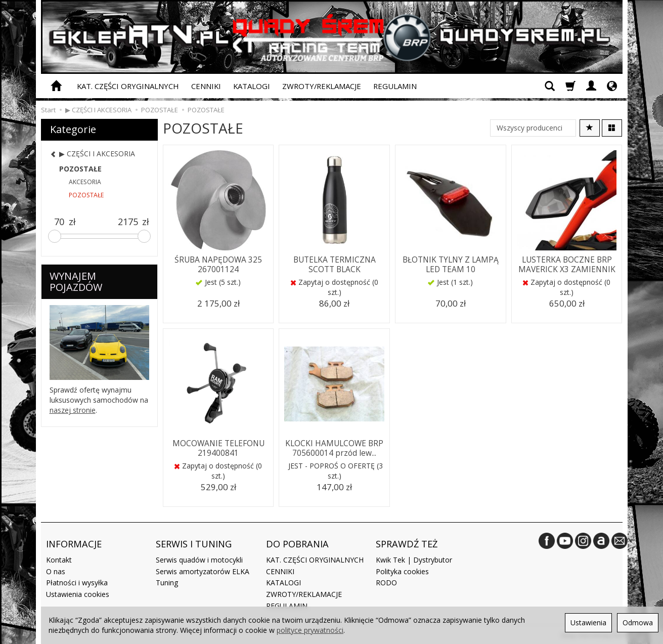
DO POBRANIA (297, 543)
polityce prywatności (310, 630)
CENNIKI (206, 86)
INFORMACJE (74, 543)
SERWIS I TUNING (194, 543)
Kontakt (59, 558)
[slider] (55, 236)
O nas (56, 570)
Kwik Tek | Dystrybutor (414, 558)
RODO (386, 582)
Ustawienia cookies (78, 593)
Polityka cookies (402, 570)
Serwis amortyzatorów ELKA (203, 570)
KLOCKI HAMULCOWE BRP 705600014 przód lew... (334, 447)
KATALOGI (252, 86)
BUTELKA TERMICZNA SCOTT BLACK (334, 264)
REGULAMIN (395, 86)
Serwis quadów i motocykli (199, 558)
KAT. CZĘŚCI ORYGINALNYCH (128, 86)
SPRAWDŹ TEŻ (407, 543)
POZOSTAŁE (80, 169)
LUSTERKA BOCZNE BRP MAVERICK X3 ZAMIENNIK (567, 264)
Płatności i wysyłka (77, 582)
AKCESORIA (85, 182)
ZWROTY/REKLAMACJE (322, 86)
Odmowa (638, 622)
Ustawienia (588, 622)
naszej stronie (73, 410)
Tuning (167, 582)
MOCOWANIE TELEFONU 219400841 (218, 447)
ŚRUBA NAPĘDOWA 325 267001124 (218, 264)
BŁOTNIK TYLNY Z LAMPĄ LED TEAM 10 (450, 264)
